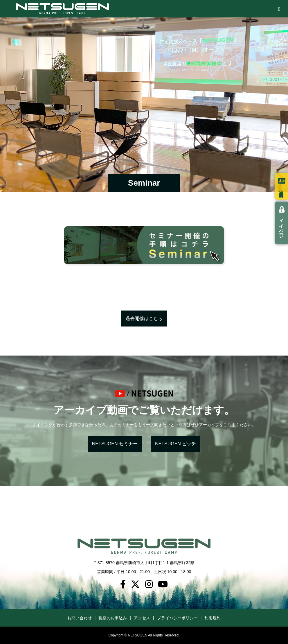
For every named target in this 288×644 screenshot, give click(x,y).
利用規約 (213, 618)
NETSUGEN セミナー (115, 444)
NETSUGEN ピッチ (175, 444)
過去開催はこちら (144, 319)
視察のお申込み (113, 618)
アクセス (142, 618)
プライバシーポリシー (177, 618)
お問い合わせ (80, 618)
